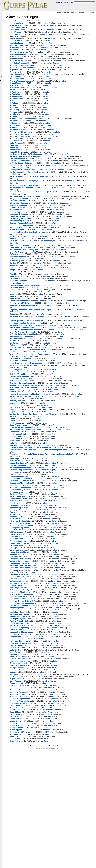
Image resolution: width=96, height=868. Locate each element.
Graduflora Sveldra (34, 803)
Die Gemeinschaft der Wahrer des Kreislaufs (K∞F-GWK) (49, 194)
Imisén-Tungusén (33, 839)
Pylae (24, 14)
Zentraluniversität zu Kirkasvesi (39, 365)
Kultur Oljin (31, 825)
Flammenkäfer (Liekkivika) (37, 654)
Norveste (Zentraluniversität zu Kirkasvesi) (44, 356)
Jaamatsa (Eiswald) (34, 236)
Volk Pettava (31, 401)
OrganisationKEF (33, 152)
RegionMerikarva (33, 68)
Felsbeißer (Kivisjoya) (35, 816)
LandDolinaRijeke (34, 74)
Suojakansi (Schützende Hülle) (39, 550)
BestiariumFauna (33, 50)
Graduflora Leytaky (34, 808)
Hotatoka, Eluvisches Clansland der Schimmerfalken (48, 345)
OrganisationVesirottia (36, 52)
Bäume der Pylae (33, 303)
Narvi (29, 301)
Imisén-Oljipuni (33, 843)
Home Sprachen (33, 314)
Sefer (29, 327)
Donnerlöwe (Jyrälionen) (36, 623)
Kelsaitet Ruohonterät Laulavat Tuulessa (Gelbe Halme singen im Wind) (55, 514)
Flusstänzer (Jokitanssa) (36, 714)
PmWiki (5, 56)
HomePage (31, 161)
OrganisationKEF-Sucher (37, 150)
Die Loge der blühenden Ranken (39, 385)
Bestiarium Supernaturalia (37, 407)
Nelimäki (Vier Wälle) (35, 425)
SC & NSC (4, 24)
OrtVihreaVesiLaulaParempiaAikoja (41, 94)
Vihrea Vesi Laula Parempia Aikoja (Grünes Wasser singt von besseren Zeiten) (58, 519)
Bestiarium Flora (33, 330)
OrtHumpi (30, 141)
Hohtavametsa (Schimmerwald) (39, 370)
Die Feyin (30, 398)
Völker (2, 8)
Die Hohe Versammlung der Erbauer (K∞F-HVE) (46, 199)
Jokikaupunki (32, 585)
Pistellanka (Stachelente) (37, 770)
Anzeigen (57, 12)
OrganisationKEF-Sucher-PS (38, 70)
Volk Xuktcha (32, 852)
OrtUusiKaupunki (33, 96)
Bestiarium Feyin (33, 617)
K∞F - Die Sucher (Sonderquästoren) (41, 490)
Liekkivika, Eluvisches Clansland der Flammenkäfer (47, 510)
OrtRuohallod (32, 108)
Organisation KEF (34, 821)
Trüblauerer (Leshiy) (35, 603)
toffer (64, 21)
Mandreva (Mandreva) (35, 565)
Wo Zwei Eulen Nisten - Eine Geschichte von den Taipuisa (50, 474)
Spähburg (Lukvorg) (35, 763)
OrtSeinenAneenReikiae (36, 101)
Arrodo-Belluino (33, 832)
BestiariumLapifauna (35, 61)
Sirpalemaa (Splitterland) (37, 179)
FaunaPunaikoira (33, 23)
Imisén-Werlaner (33, 836)
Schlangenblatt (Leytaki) (36, 599)
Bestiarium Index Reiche (36, 721)
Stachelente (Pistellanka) (37, 681)
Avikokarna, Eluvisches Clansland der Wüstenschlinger (49, 274)
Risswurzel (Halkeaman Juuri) (39, 245)
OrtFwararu (31, 65)
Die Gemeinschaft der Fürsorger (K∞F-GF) (44, 203)
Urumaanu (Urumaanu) (36, 612)
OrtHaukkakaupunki (34, 143)
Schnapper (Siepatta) (35, 608)
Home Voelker (32, 854)
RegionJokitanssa (34, 43)
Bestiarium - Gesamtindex (37, 719)
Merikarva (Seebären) (35, 772)
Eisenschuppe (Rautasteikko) (38, 254)
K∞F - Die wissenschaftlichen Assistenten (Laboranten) (49, 374)
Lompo (29, 305)
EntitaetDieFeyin (33, 165)
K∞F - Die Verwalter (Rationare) (39, 379)
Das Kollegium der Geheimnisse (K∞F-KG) (44, 212)
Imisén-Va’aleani (33, 841)
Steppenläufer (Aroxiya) (36, 292)
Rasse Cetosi (32, 819)
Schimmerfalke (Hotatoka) (37, 561)
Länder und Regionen (35, 501)
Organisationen (4, 22)
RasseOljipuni (32, 90)
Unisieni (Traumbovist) (36, 728)
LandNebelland (33, 154)
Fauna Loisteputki (34, 801)
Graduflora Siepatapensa (37, 812)
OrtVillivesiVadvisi (34, 92)
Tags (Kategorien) (7, 47)
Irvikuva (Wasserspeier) (36, 730)
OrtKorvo (30, 125)
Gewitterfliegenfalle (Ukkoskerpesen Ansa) (44, 174)
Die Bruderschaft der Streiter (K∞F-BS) (42, 207)
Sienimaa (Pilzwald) (34, 230)
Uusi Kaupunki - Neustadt (37, 508)
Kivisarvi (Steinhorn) (35, 752)
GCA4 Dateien (4, 36)
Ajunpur (30, 781)
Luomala (30, 296)
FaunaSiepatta (32, 21)
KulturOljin (31, 159)
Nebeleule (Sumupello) (36, 252)
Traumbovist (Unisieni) (36, 665)
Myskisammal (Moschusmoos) (39, 732)
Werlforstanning (33, 392)
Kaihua (29, 394)
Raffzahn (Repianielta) (35, 672)
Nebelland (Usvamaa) (35, 234)
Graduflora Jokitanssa (35, 805)
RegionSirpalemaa (34, 81)
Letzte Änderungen (7, 44)
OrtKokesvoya (32, 127)
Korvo (29, 310)
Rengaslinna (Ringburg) (36, 554)
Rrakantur (30, 588)
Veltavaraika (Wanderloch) (37, 741)
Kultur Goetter (32, 757)
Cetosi (29, 481)
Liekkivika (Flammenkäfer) (37, 750)
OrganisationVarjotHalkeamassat (40, 79)
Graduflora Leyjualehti (35, 810)
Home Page (31, 523)
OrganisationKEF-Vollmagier (38, 145)
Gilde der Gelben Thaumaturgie (39, 383)
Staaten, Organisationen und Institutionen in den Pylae (49, 447)
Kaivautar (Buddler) (34, 754)
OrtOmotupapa (32, 114)
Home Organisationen (35, 487)
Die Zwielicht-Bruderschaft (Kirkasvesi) (42, 492)
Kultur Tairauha (33, 281)
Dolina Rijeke (32, 525)
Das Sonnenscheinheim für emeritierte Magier (45, 532)
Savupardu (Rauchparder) (37, 748)
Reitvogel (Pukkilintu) (35, 530)
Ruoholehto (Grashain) (36, 528)
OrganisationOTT (33, 83)
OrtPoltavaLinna (33, 112)
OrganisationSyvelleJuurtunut (39, 76)
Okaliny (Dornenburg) (35, 459)
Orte (2, 20)
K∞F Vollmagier (33, 188)
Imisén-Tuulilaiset (34, 261)
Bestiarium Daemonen (35, 610)
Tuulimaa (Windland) (35, 239)
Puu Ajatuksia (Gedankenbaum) (39, 743)
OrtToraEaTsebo (33, 99)
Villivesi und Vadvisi (35, 541)
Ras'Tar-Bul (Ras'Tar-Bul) (37, 614)
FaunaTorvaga (32, 34)
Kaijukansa (31, 467)
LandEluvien (31, 39)
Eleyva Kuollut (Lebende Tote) (39, 427)
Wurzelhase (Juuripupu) (36, 621)
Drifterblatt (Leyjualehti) (36, 592)
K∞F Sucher (31, 290)
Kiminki (30, 312)
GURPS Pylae (6, 2)
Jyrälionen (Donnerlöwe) (36, 774)
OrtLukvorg (31, 123)
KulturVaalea (32, 156)
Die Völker (31, 783)
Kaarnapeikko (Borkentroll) (37, 725)
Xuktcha (30, 456)
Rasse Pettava (32, 794)
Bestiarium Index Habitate (37, 648)
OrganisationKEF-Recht (36, 147)
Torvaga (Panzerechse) (36, 777)
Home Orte (31, 850)
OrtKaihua (31, 134)
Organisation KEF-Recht (36, 343)
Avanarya (30, 619)
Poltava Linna (32, 543)
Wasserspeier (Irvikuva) (36, 637)
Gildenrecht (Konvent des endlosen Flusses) (45, 339)
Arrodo (29, 483)
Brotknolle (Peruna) (34, 567)
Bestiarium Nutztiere (35, 316)
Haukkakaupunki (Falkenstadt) (39, 432)
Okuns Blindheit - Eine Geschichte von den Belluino (48, 436)
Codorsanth (31, 503)
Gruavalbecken (33, 590)
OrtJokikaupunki (33, 139)
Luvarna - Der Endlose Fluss (38, 768)
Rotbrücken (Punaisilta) (36, 765)
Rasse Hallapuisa (33, 830)
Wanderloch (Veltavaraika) (37, 632)
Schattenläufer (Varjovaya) (37, 628)
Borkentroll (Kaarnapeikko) (37, 247)
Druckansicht (84, 12)
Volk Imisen (31, 485)
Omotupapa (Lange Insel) (37, 443)
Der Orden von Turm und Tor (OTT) (41, 283)
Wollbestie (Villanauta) (35, 661)
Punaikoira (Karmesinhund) (38, 605)
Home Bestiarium (33, 336)
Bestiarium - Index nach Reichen (40, 643)
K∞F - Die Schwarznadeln (37, 285)
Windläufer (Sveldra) (35, 601)
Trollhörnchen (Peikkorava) (37, 250)
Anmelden (93, 12)
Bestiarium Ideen (33, 563)
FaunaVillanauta (33, 48)
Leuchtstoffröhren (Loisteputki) (39, 699)
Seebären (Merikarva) (35, 690)
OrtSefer (30, 103)
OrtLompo (31, 56)
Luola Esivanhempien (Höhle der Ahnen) (43, 412)
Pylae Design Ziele (34, 445)
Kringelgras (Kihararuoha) (37, 232)
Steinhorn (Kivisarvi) (35, 659)
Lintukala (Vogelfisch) (35, 737)
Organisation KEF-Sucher (37, 845)
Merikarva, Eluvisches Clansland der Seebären (45, 267)
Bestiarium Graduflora (35, 410)
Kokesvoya (31, 583)
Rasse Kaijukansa (34, 465)
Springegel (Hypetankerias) (37, 581)
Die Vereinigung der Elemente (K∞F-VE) (42, 221)
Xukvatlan (30, 461)
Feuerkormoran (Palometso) (38, 547)
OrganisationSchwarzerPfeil (38, 59)
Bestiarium (3, 17)
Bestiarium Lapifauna (35, 319)
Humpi (29, 307)
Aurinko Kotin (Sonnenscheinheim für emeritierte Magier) (50, 536)
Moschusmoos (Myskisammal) (39, 685)
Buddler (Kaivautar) (34, 625)
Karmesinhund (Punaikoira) (38, 570)
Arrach (29, 332)
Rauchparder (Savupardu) (37, 639)
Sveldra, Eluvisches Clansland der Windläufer (45, 396)
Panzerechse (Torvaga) (36, 668)
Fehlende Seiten (6, 50)
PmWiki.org (4, 65)
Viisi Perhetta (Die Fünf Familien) (40, 430)
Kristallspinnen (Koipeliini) (37, 545)
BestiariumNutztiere (34, 30)
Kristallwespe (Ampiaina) (37, 705)
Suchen (71, 2)
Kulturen (3, 11)
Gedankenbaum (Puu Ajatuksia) (39, 677)
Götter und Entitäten (35, 256)
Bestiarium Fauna (34, 325)
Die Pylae (4, 6)
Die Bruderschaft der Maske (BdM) (40, 416)
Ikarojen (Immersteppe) (36, 225)
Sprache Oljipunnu (34, 823)
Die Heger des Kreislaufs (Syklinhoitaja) (43, 168)
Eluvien (29, 745)
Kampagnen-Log (6, 28)
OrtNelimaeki (32, 116)
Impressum (6, 72)
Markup (3, 60)
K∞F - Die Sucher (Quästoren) (38, 183)
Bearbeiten (66, 12)
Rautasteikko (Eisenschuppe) (38, 739)
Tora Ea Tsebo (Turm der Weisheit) (40, 441)
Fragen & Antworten (5, 30)
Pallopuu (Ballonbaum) (36, 421)
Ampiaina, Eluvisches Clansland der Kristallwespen (47, 350)
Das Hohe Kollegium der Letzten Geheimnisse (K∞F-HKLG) (50, 216)
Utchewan (30, 272)
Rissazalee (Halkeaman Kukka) (39, 243)
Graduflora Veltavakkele (36, 814)
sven (57, 307)
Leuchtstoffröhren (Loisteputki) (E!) (41, 701)
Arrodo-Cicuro (32, 834)
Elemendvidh (32, 463)
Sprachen (3, 13)
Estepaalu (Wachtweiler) (36, 779)
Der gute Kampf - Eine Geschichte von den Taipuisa (47, 452)
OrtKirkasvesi (32, 54)
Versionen (74, 12)
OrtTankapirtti (32, 25)
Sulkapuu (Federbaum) (36, 423)
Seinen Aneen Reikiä (35, 496)
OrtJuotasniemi (33, 136)
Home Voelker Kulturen (36, 572)
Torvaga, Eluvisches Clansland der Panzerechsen (47, 403)
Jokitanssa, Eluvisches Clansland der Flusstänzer (47, 263)
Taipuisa (30, 478)
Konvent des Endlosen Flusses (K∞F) (42, 323)
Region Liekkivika (34, 792)
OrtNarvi (30, 119)
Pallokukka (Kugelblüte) (36, 734)
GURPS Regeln (6, 33)
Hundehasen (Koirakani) (36, 579)
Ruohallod (31, 577)
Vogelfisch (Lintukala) (35, 694)
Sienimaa (30, 556)
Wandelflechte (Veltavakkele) (38, 597)
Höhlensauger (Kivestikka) (37, 710)
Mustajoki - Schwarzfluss (37, 434)
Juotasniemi (31, 390)
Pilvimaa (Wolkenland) (35, 241)
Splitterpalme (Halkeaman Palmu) (40, 192)
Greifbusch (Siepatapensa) (37, 594)
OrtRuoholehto (32, 105)
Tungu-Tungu (32, 761)
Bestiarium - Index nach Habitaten (40, 645)
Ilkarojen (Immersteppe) (36, 279)
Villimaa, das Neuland (35, 498)
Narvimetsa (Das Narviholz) (37, 299)
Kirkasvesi (31, 796)
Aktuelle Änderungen (60, 2)
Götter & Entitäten (5, 15)
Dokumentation (5, 63)
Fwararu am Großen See (36, 799)
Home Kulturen (33, 334)
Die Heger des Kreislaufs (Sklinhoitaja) (42, 170)
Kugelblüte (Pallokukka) (36, 652)
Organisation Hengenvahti (37, 559)
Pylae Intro (31, 574)
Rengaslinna (31, 723)
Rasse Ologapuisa (34, 828)
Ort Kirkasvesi (32, 848)
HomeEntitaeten (33, 163)
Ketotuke (30, 354)
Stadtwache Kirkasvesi (36, 494)
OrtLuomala (31, 121)
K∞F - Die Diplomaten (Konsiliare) (40, 381)
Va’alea (29, 788)
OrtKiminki (31, 130)
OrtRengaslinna (33, 110)
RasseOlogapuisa (34, 85)
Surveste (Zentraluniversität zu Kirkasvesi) (44, 361)
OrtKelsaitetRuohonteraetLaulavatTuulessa (44, 132)
